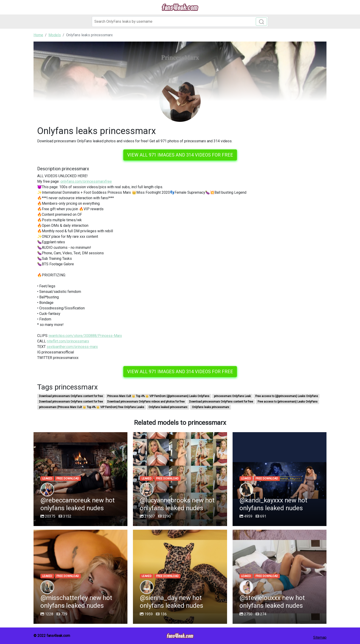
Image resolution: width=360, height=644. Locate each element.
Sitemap (320, 637)
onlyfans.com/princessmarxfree (86, 181)
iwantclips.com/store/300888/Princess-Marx (85, 336)
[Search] (180, 22)
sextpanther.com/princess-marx (72, 347)
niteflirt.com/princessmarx (68, 341)
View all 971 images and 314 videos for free (180, 155)
